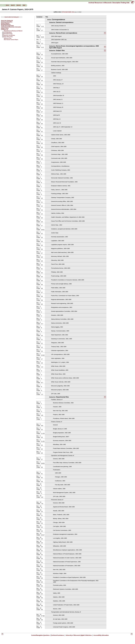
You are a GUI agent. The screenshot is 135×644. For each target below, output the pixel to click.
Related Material (5, 23)
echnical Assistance (58, 636)
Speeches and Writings (9, 35)
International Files (8, 34)
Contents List (5, 30)
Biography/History (6, 24)
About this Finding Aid (7, 21)
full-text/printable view (68, 12)
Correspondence (8, 32)
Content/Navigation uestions (41, 636)
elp (24, 5)
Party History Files (8, 37)
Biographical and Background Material (13, 31)
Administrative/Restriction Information (11, 27)
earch (13, 5)
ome (7, 5)
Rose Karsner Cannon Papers (11, 40)
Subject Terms (5, 28)
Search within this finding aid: (12, 17)
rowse (19, 5)
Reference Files (8, 38)
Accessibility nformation (101, 636)
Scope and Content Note (7, 26)
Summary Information (7, 22)
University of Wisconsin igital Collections (79, 636)
